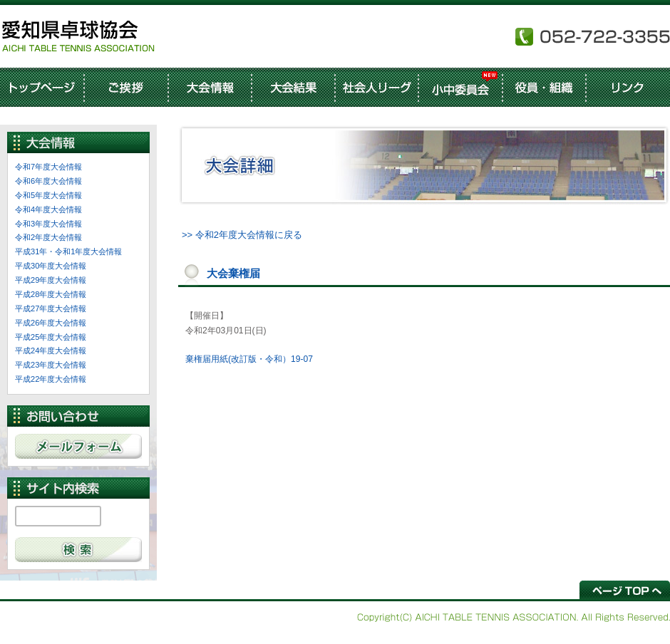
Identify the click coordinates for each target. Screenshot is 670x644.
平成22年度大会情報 (51, 379)
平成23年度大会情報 (51, 365)
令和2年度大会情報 (48, 237)
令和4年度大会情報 (48, 209)
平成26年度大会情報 (51, 323)
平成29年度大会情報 (51, 280)
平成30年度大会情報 (51, 266)
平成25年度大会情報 (51, 337)
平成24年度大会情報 (51, 350)
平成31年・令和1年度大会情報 (68, 251)
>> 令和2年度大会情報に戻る (242, 235)
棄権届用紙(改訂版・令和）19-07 (249, 359)
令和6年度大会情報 (48, 181)
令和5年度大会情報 (48, 195)
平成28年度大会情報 (51, 294)
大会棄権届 (233, 273)
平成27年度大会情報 (51, 308)
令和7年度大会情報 (48, 167)
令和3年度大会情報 (48, 224)
